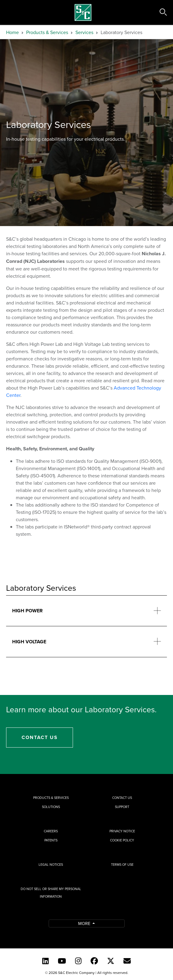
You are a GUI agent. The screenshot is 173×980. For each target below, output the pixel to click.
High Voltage (29, 642)
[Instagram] (78, 961)
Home (12, 32)
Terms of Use (122, 865)
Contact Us (40, 737)
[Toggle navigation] (12, 12)
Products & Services (47, 32)
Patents (51, 840)
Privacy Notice (122, 831)
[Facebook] (94, 961)
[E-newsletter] (127, 961)
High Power (27, 611)
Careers (51, 831)
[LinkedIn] (45, 961)
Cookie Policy (122, 840)
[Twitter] (111, 961)
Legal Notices (51, 865)
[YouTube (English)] (62, 961)
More (85, 923)
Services (84, 32)
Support (122, 807)
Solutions (51, 807)
